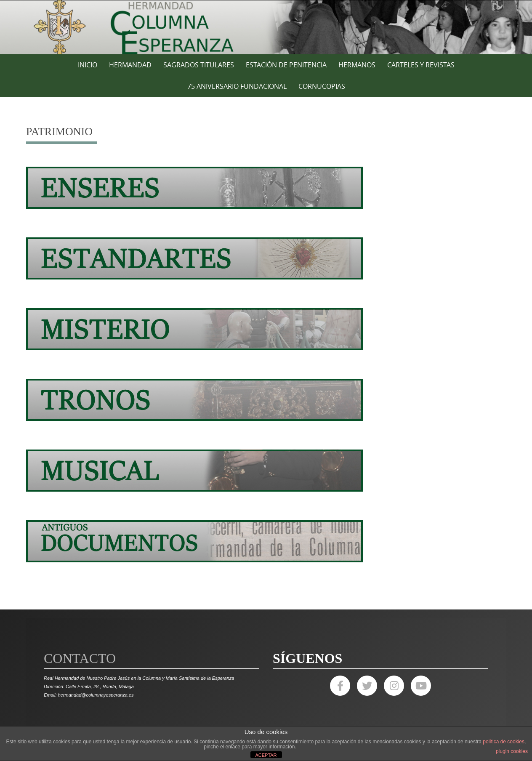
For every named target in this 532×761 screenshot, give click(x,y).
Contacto (80, 658)
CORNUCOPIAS (322, 86)
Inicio (88, 65)
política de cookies (504, 742)
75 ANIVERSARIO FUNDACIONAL (237, 86)
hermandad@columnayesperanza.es (96, 695)
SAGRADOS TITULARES (199, 65)
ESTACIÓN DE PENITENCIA (286, 65)
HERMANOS (357, 65)
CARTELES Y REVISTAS (421, 65)
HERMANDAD (130, 65)
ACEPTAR (266, 755)
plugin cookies (512, 751)
